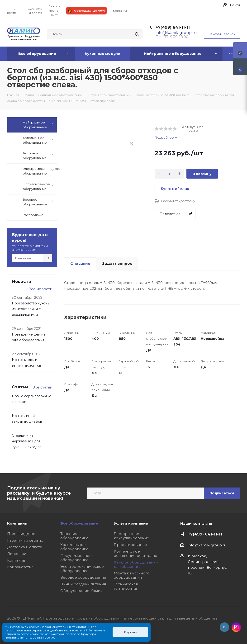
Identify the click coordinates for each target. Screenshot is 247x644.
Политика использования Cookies (30, 637)
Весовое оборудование (83, 577)
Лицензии (17, 554)
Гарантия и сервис (25, 540)
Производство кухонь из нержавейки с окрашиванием (31, 309)
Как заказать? (20, 567)
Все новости (40, 289)
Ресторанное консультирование (131, 536)
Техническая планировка (126, 586)
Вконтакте (224, 627)
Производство (21, 534)
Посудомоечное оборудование (76, 558)
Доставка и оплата (25, 547)
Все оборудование (79, 523)
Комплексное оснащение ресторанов (137, 553)
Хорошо (131, 632)
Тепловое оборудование (74, 536)
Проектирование (130, 545)
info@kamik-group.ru (207, 545)
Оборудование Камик (81, 591)
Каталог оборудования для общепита (136, 564)
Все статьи (42, 387)
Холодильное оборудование (74, 547)
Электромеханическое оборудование (82, 569)
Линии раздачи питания (83, 584)
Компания (17, 523)
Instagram (236, 627)
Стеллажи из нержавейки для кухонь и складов (27, 441)
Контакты (16, 560)
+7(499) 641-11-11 (173, 27)
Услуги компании (131, 523)
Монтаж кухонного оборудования (132, 575)
